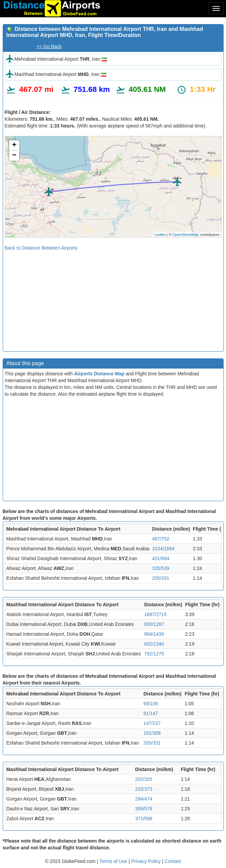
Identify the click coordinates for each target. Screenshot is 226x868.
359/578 (144, 809)
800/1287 (154, 624)
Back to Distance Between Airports (41, 248)
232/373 (144, 789)
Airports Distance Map (99, 374)
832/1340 (154, 644)
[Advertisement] (113, 299)
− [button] (14, 156)
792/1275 (154, 654)
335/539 (161, 568)
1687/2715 (155, 614)
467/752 (161, 539)
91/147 (151, 713)
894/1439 (154, 634)
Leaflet (160, 235)
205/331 (161, 578)
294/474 (144, 799)
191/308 (152, 733)
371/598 (144, 818)
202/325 (144, 779)
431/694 (161, 558)
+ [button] (14, 145)
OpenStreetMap (186, 235)
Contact (173, 861)
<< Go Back (49, 46)
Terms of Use (114, 861)
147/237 (152, 723)
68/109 (151, 704)
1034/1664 (163, 549)
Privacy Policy (147, 861)
